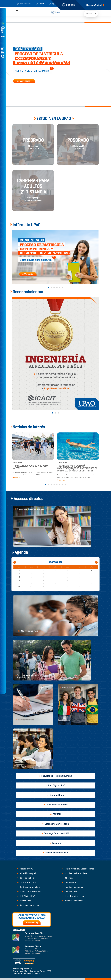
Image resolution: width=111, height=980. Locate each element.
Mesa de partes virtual (73, 896)
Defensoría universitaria (29, 892)
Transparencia (70, 892)
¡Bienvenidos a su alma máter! (30, 467)
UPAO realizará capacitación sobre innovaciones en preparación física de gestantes (77, 468)
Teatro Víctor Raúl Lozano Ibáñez (78, 869)
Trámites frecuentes (72, 887)
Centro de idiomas (27, 882)
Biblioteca (68, 878)
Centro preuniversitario (29, 887)
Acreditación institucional (75, 873)
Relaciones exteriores (28, 905)
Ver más (16, 478)
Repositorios (24, 901)
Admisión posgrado (27, 873)
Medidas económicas (73, 901)
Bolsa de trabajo (26, 878)
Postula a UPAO (25, 869)
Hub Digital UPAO (26, 896)
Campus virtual (70, 882)
